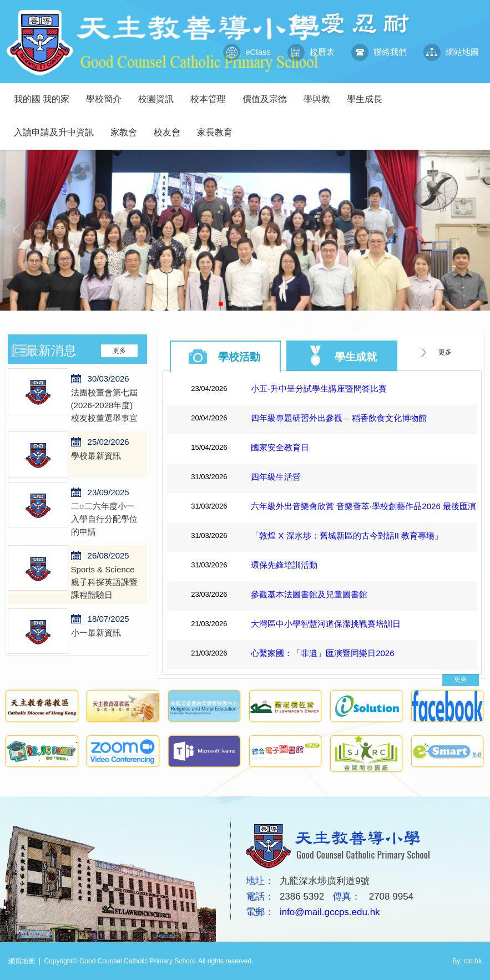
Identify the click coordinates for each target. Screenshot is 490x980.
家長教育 (219, 127)
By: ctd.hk (467, 961)
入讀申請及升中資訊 (58, 127)
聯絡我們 (379, 52)
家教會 (128, 127)
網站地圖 (451, 52)
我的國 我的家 (46, 93)
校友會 (171, 127)
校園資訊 (160, 93)
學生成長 (369, 93)
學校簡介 (108, 93)
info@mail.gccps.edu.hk (330, 912)
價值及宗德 (269, 93)
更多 (119, 351)
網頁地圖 (22, 961)
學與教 (321, 93)
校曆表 (311, 52)
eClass (247, 52)
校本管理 (212, 93)
